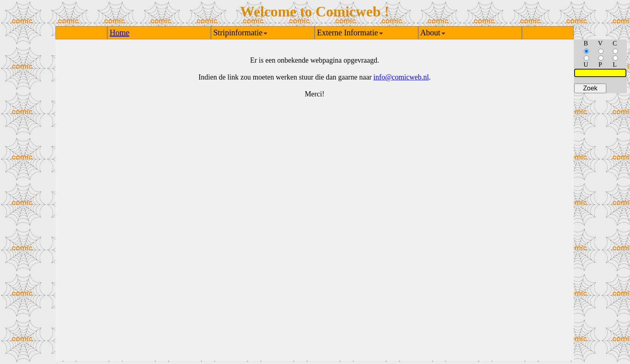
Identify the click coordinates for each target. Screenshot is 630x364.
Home (120, 33)
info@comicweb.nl (401, 77)
